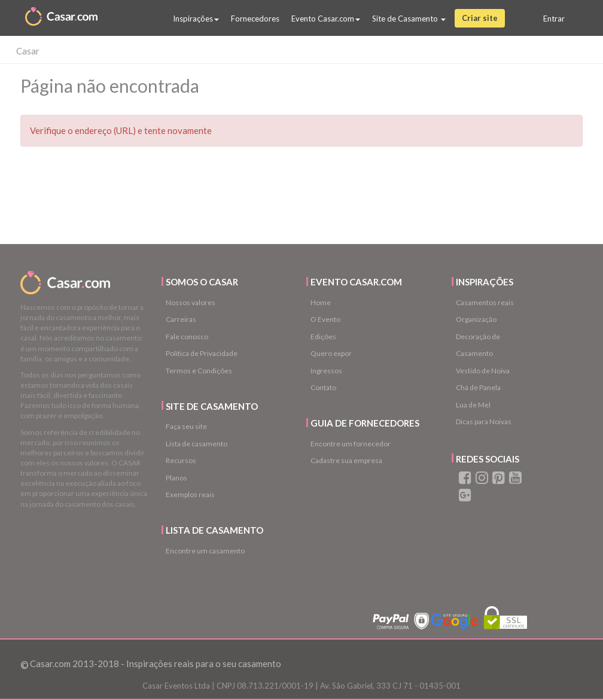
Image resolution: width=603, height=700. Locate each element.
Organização (476, 319)
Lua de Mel (473, 405)
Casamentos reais (485, 302)
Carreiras (181, 319)
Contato (323, 387)
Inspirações (196, 19)
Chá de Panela (478, 387)
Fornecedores (255, 19)
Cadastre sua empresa (346, 460)
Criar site (480, 18)
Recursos (181, 460)
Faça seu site (186, 426)
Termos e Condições (199, 371)
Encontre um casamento (205, 551)
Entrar (554, 19)
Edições (323, 337)
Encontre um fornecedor (351, 444)
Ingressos (326, 371)
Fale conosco (187, 337)
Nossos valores (191, 302)
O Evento (325, 319)
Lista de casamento (197, 444)
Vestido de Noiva (483, 371)
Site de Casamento (409, 19)
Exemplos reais (190, 494)
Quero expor (331, 353)
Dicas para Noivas (484, 421)
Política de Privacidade (202, 353)
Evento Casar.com (326, 19)
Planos (176, 478)
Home (321, 302)
